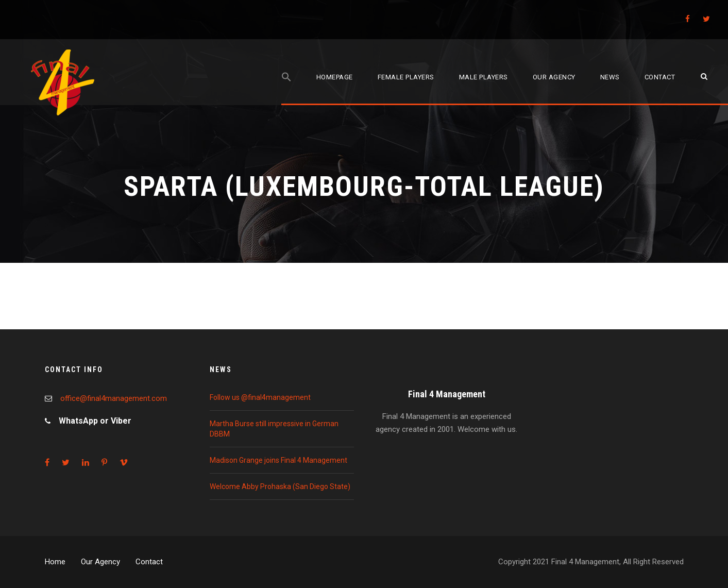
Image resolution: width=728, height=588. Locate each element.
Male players (484, 77)
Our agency (554, 77)
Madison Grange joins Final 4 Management (278, 460)
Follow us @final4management (260, 397)
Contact (660, 77)
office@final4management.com (114, 398)
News (610, 77)
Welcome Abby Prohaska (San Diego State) (280, 486)
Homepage (335, 77)
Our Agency (100, 562)
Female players (406, 77)
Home (55, 562)
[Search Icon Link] (286, 88)
